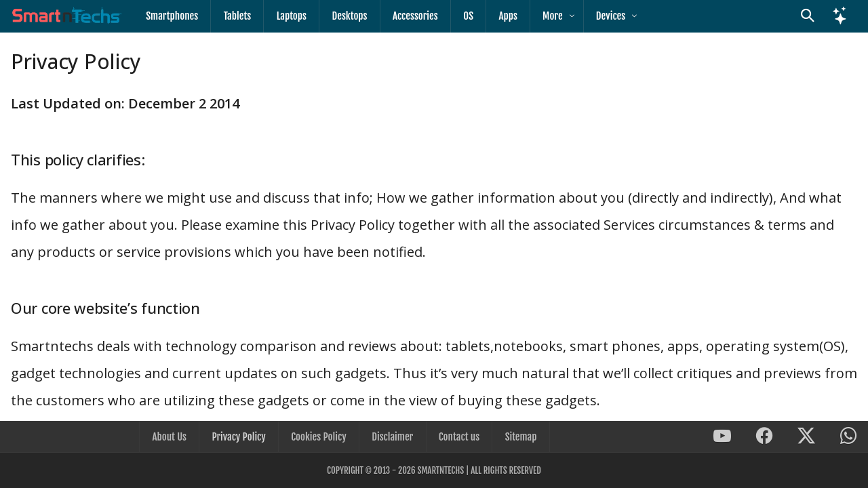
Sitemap (520, 437)
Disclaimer (392, 437)
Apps (506, 16)
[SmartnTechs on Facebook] (764, 438)
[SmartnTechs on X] (806, 438)
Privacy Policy (239, 437)
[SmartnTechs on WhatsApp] (848, 438)
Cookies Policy (319, 437)
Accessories (414, 16)
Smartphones (172, 16)
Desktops (349, 16)
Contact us (458, 437)
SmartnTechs (440, 470)
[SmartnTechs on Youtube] (722, 438)
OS (467, 16)
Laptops (291, 16)
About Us (170, 437)
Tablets (237, 16)
